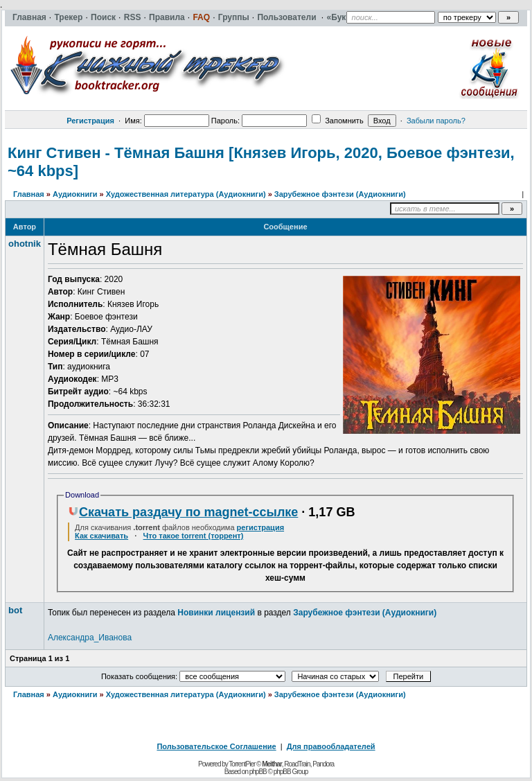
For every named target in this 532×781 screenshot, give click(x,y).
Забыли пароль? (436, 121)
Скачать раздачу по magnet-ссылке (183, 512)
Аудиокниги (75, 194)
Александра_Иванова (90, 638)
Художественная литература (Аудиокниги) (186, 194)
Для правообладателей (331, 746)
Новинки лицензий (216, 613)
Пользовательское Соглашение (216, 746)
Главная (29, 194)
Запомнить (337, 121)
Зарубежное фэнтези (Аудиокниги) (340, 194)
